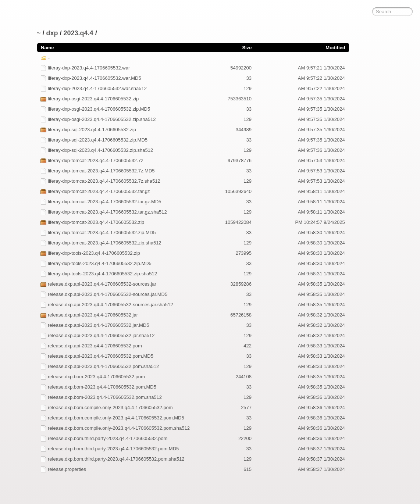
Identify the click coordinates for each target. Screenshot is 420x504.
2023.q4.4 (79, 33)
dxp (52, 33)
